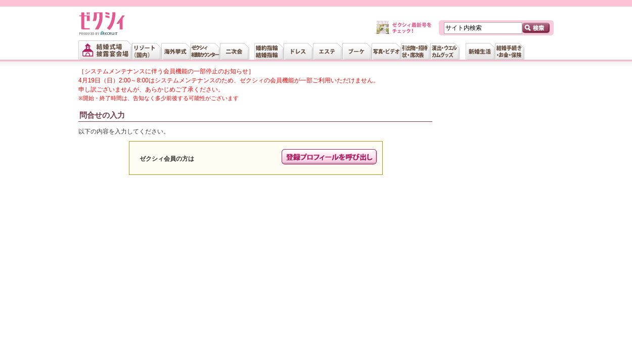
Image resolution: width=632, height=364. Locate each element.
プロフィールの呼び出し (329, 157)
